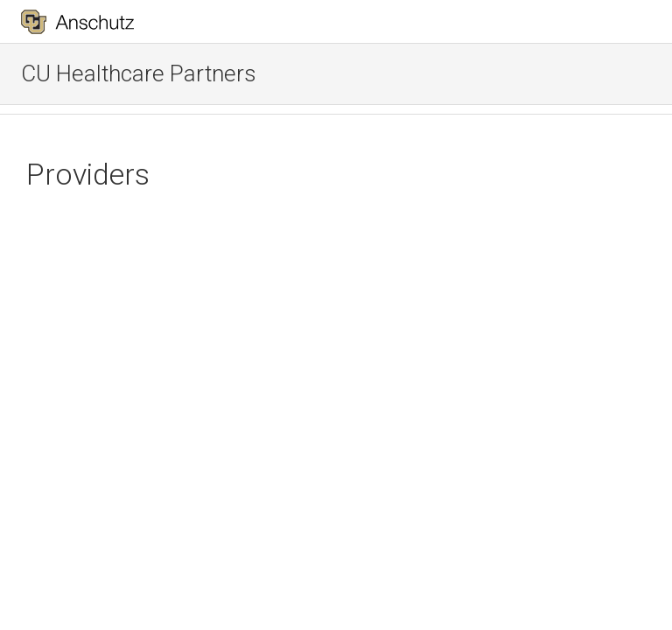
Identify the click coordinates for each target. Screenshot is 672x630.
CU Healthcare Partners (139, 73)
